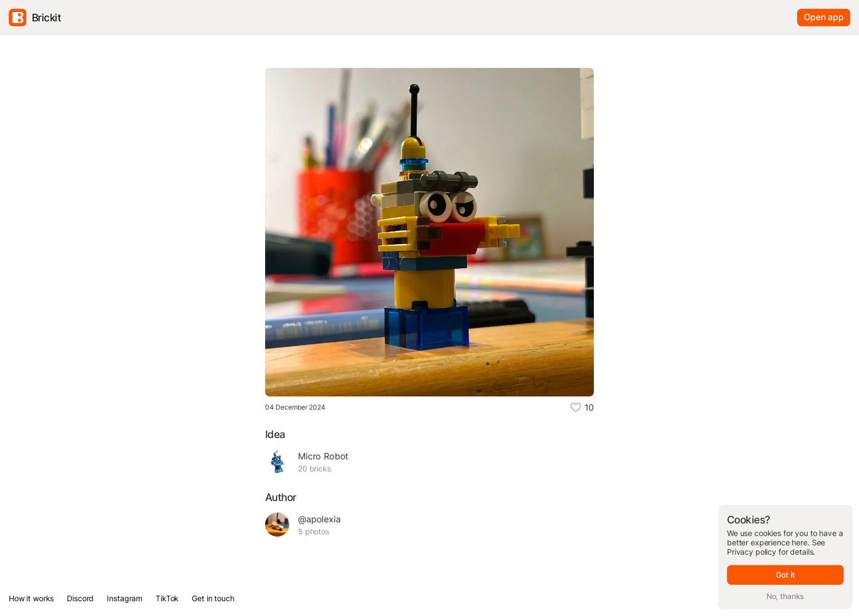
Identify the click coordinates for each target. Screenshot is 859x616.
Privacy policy (752, 552)
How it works (31, 598)
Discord (80, 598)
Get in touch (213, 598)
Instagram (125, 598)
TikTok (167, 598)
